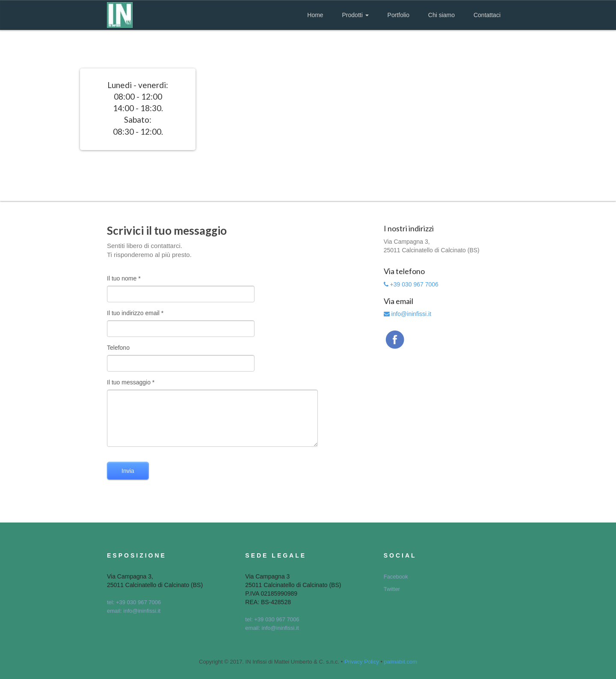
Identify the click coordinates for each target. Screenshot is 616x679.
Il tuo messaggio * (131, 382)
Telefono (118, 348)
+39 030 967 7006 (411, 284)
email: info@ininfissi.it (134, 611)
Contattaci (487, 15)
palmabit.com (401, 662)
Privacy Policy (362, 662)
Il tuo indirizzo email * (135, 313)
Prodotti (355, 15)
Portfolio (398, 15)
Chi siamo (441, 15)
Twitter (392, 589)
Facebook (396, 577)
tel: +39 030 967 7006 (134, 602)
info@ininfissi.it (407, 314)
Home (315, 15)
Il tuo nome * (124, 278)
